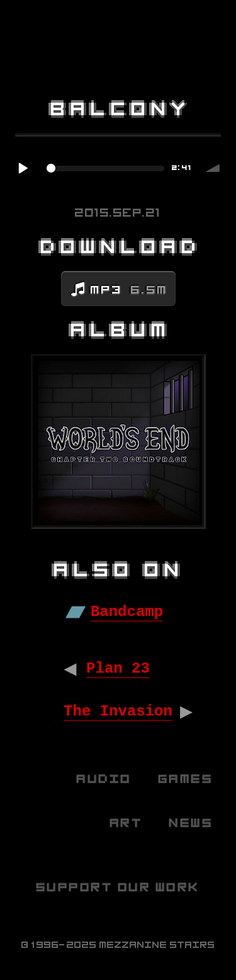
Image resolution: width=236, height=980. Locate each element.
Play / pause (23, 168)
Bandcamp (127, 612)
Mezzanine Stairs (157, 945)
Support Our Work (118, 887)
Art (127, 823)
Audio (104, 779)
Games (186, 779)
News (191, 823)
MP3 (129, 290)
